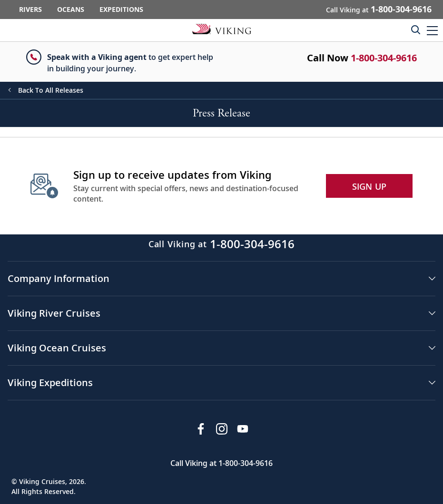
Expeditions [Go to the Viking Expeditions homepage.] (121, 9)
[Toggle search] (415, 29)
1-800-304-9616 (384, 58)
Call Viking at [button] (379, 9)
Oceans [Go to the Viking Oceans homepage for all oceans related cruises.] (71, 9)
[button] (432, 30)
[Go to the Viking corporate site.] (222, 29)
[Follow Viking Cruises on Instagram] (222, 429)
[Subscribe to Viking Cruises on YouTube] (243, 429)
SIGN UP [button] (369, 186)
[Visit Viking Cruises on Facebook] (201, 429)
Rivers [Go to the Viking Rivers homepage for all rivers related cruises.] (30, 9)
